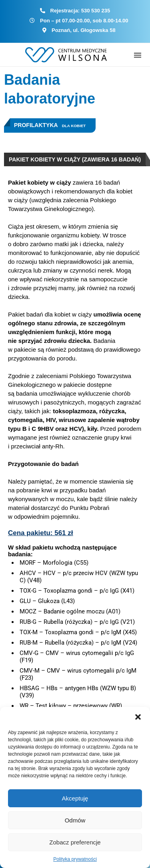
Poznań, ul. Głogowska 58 (84, 30)
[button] (138, 717)
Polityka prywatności (75, 859)
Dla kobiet (74, 126)
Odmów (75, 820)
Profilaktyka (36, 125)
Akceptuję (75, 798)
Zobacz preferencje (75, 842)
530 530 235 (96, 11)
